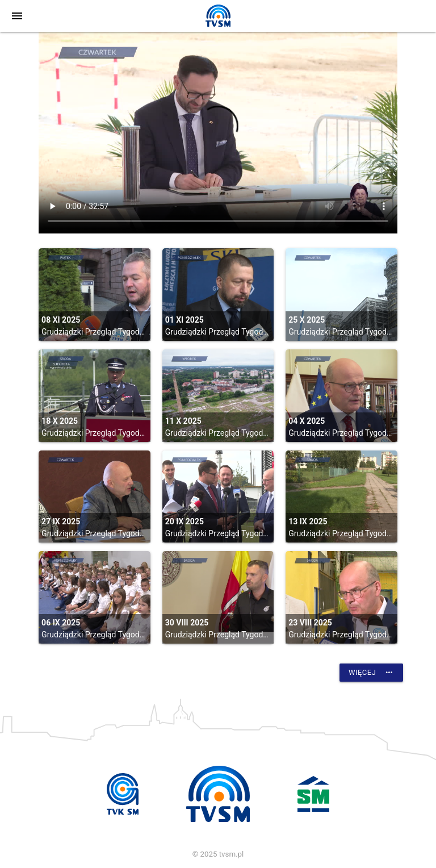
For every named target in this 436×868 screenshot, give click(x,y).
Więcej (371, 673)
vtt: (218, 133)
